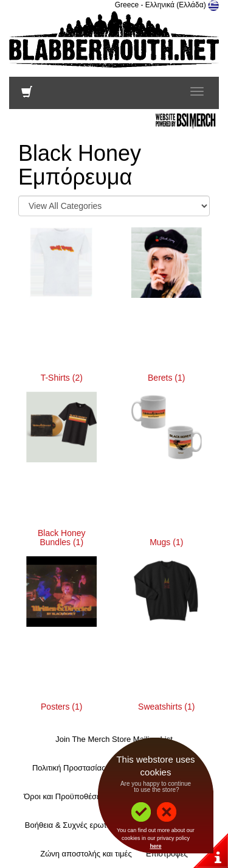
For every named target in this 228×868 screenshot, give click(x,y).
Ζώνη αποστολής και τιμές (86, 854)
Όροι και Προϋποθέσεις (65, 796)
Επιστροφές (167, 854)
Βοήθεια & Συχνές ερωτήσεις (75, 825)
